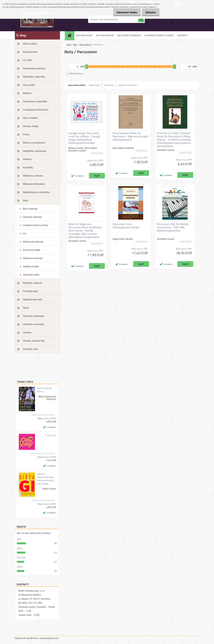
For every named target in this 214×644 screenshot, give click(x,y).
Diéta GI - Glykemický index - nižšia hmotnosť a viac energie (46, 479)
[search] (141, 19)
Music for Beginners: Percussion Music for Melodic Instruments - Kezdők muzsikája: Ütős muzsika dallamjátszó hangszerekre (85, 231)
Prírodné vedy (31, 291)
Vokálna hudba (31, 266)
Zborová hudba (31, 275)
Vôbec (20, 566)
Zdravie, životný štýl (34, 341)
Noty (26, 200)
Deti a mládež (30, 118)
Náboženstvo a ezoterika (36, 192)
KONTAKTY (182, 35)
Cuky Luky (51, 435)
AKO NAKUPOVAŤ (84, 35)
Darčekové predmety (34, 68)
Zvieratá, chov (31, 349)
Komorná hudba (32, 250)
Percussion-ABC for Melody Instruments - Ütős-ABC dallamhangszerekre (173, 227)
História (27, 159)
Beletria (27, 93)
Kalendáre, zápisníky (34, 77)
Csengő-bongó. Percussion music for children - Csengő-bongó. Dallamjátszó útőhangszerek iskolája (85, 138)
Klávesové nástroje (33, 242)
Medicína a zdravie (33, 176)
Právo (26, 134)
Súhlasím (150, 12)
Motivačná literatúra (34, 184)
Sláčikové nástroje (33, 258)
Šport (26, 308)
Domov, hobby (31, 126)
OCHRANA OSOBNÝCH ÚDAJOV (159, 35)
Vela (19, 539)
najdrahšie (109, 85)
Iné (25, 233)
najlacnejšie (94, 85)
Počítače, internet (33, 283)
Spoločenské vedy (33, 299)
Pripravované (30, 52)
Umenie (27, 332)
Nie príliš (21, 557)
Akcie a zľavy (30, 44)
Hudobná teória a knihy (36, 225)
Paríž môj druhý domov (44, 390)
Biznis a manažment (34, 143)
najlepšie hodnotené (127, 85)
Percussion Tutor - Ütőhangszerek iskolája (126, 226)
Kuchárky (28, 167)
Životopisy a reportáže (35, 101)
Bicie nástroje (30, 209)
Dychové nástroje (32, 217)
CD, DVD (28, 60)
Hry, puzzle (29, 85)
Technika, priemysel (34, 316)
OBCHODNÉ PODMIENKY (129, 35)
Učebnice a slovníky (34, 324)
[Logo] (37, 19)
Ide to (20, 548)
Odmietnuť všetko (125, 12)
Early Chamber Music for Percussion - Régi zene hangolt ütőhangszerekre (130, 136)
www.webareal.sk (49, 638)
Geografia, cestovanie (35, 151)
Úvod (69, 44)
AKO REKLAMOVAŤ (105, 35)
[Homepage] (71, 35)
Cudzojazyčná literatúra (36, 110)
